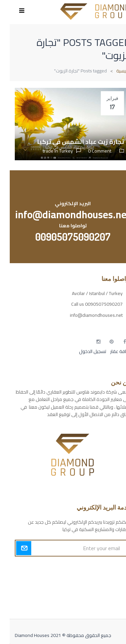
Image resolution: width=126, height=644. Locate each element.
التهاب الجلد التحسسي (101, 591)
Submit (14, 548)
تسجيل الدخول (83, 351)
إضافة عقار (110, 351)
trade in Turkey (48, 151)
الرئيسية (114, 71)
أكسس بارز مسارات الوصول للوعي (89, 568)
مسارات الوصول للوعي (99, 580)
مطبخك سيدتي (107, 603)
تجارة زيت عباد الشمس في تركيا (71, 142)
